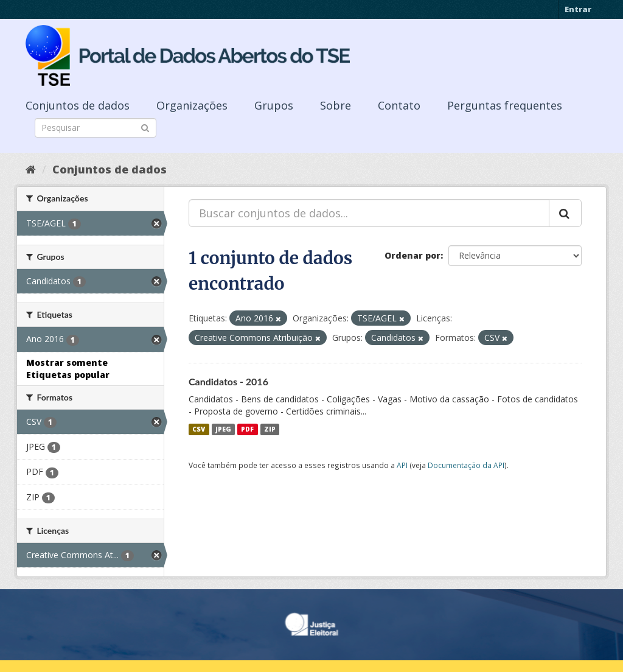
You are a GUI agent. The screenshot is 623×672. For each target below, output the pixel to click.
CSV (199, 429)
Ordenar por (412, 255)
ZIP (270, 429)
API (402, 465)
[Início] (31, 169)
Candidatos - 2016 (228, 381)
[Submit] (145, 127)
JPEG (223, 429)
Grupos (274, 105)
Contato (399, 105)
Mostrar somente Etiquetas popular (68, 369)
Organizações (192, 105)
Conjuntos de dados (78, 105)
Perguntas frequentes (505, 105)
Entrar (578, 9)
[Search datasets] (96, 128)
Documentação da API (466, 465)
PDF (247, 429)
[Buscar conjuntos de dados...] (369, 213)
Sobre (336, 105)
